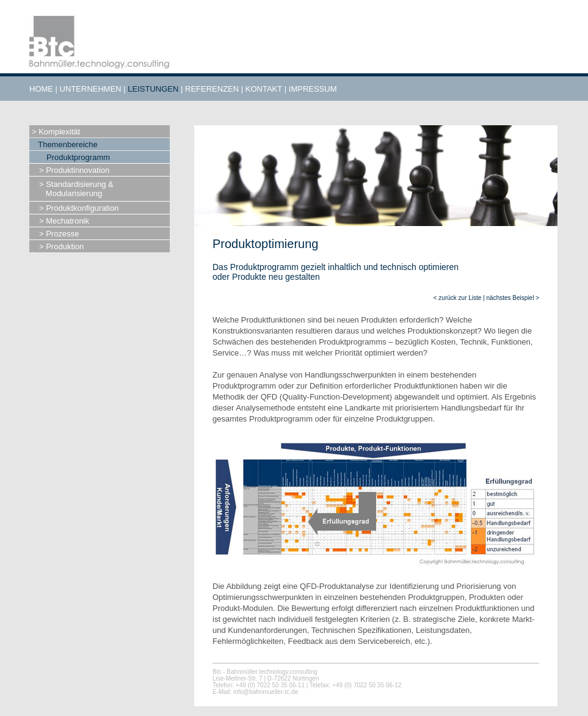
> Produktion (61, 247)
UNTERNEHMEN (91, 89)
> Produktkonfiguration (79, 208)
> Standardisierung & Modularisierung (76, 189)
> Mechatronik (64, 221)
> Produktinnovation (74, 170)
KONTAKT (264, 89)
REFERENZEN (212, 89)
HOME (41, 89)
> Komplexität (56, 132)
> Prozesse (59, 234)
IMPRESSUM (313, 89)
